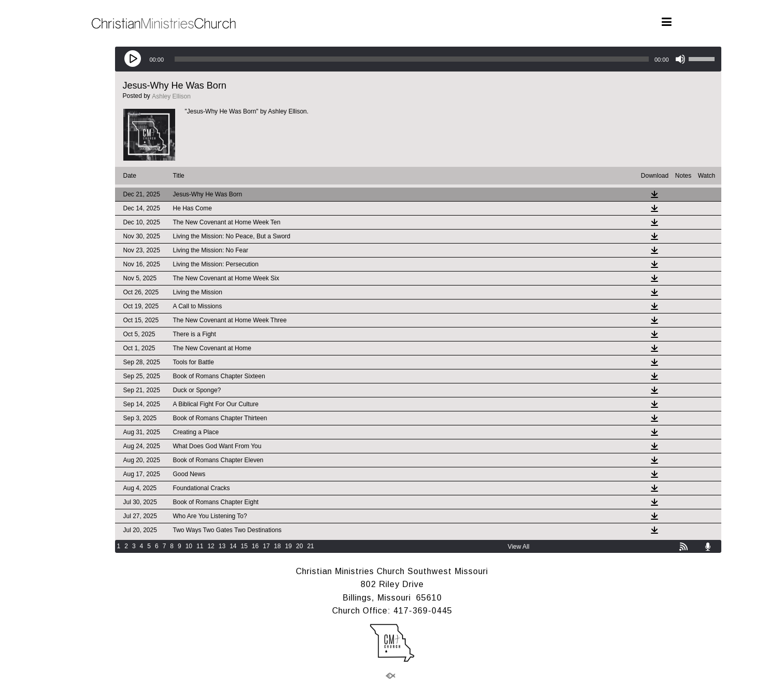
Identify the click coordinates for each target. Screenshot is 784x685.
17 (266, 546)
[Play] (133, 59)
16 (255, 546)
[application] (418, 59)
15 (244, 546)
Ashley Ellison (171, 96)
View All (519, 547)
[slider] (412, 59)
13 (222, 546)
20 (299, 546)
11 (200, 546)
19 (288, 546)
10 (189, 546)
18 (277, 546)
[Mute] (680, 59)
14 (233, 546)
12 (211, 546)
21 (311, 546)
